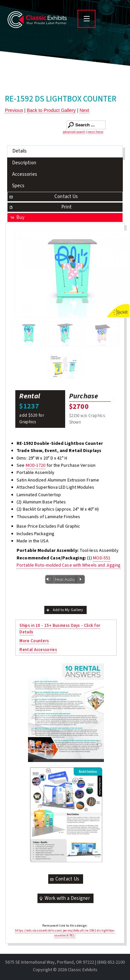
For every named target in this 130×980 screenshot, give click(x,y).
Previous (14, 110)
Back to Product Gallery (51, 110)
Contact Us (43, 197)
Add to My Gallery (64, 610)
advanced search (74, 132)
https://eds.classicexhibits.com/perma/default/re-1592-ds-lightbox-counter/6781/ (65, 933)
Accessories (25, 174)
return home (95, 132)
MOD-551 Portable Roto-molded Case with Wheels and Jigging (69, 562)
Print (40, 207)
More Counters (34, 641)
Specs (18, 186)
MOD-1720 (36, 465)
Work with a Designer (64, 898)
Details (20, 151)
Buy (17, 218)
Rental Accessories (38, 650)
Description (24, 163)
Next (84, 110)
